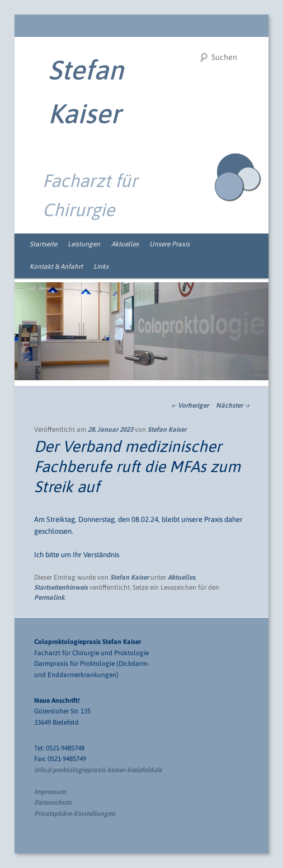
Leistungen (84, 244)
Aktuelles (125, 244)
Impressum (50, 792)
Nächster (233, 405)
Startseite (43, 244)
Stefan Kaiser (167, 430)
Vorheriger (190, 405)
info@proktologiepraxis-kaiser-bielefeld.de (98, 770)
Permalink (49, 598)
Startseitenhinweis (61, 587)
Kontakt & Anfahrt (56, 267)
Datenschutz (53, 802)
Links (101, 267)
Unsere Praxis (169, 244)
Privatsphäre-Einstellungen (75, 814)
